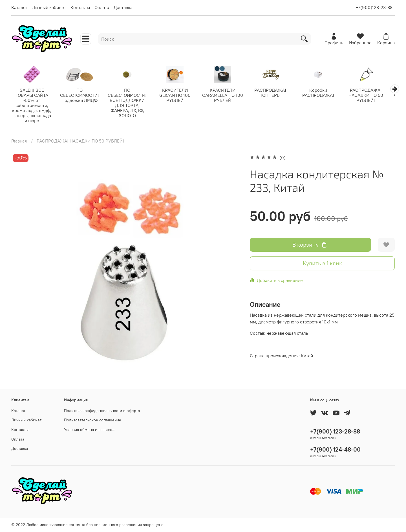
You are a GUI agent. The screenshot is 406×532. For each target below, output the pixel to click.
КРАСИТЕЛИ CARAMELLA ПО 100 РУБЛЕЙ (227, 95)
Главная (19, 141)
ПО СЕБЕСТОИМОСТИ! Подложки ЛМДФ (81, 95)
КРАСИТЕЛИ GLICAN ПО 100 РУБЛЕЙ (179, 95)
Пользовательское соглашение (93, 420)
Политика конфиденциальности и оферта (102, 411)
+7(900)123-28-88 (374, 7)
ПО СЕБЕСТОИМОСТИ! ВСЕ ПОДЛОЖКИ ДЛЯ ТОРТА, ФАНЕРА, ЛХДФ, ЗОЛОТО (130, 103)
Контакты (80, 7)
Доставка (123, 7)
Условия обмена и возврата (89, 430)
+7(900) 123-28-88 (335, 431)
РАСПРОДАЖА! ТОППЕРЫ (276, 93)
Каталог (19, 7)
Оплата (102, 7)
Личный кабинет (49, 7)
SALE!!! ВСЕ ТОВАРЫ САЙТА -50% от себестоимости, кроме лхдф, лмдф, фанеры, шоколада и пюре (32, 106)
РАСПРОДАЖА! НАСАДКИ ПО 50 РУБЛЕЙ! (374, 95)
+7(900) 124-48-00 (335, 449)
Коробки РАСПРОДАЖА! (325, 93)
